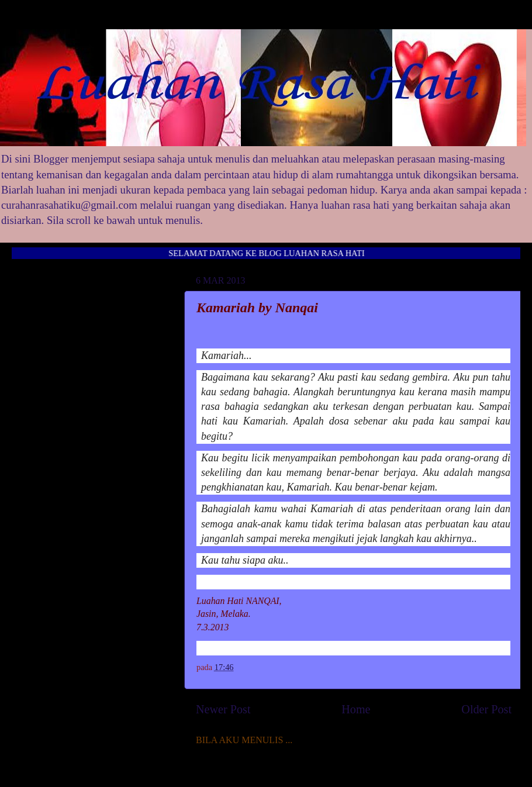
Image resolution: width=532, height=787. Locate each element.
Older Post (486, 709)
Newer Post (223, 709)
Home (356, 709)
